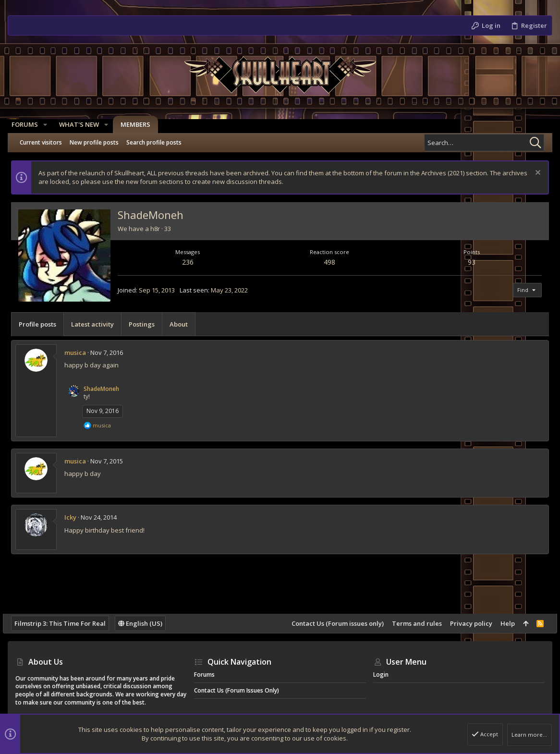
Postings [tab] (146, 324)
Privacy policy (466, 623)
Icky (75, 517)
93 (469, 262)
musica (80, 353)
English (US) (145, 623)
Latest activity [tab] (97, 324)
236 (191, 262)
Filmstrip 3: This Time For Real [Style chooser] (65, 623)
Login (381, 675)
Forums (204, 675)
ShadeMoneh (106, 389)
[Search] (484, 143)
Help (503, 623)
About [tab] (183, 324)
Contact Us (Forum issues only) (333, 623)
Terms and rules (412, 623)
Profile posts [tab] (42, 324)
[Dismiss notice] (532, 174)
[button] (49, 125)
